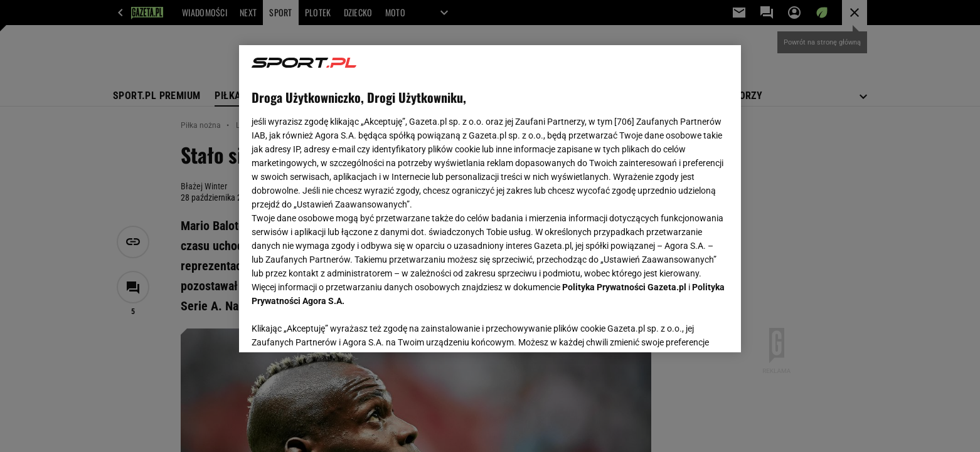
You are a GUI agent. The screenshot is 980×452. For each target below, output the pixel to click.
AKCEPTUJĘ (686, 328)
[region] (490, 199)
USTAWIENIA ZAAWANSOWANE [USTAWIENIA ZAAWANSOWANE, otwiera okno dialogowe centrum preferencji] (333, 327)
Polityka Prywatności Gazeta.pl (624, 287)
